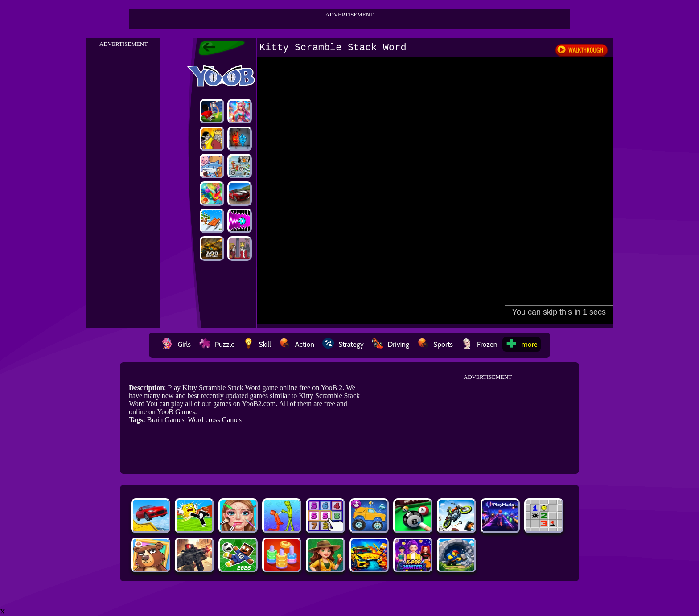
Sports (435, 344)
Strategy (343, 344)
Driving (391, 344)
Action (297, 344)
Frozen (479, 344)
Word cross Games (214, 420)
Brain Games (166, 420)
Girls (176, 344)
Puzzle (217, 344)
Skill (257, 344)
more (522, 344)
